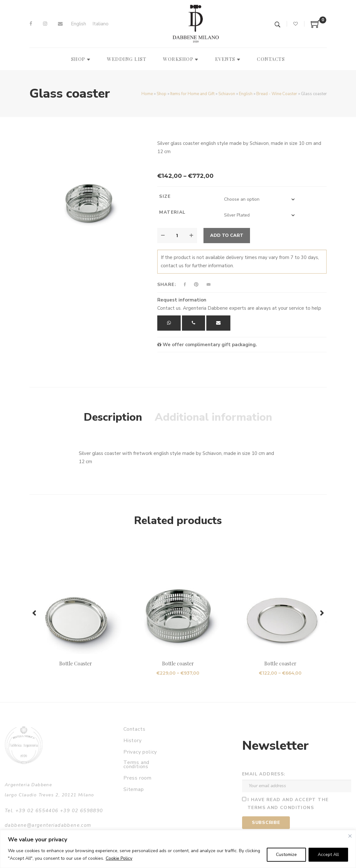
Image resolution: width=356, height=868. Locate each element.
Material (172, 212)
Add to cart (227, 235)
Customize (286, 855)
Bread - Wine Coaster (277, 94)
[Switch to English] (78, 24)
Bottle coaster (178, 663)
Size (165, 196)
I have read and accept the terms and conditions (288, 804)
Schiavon (227, 94)
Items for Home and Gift (192, 94)
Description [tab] (113, 417)
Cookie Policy (119, 858)
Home (147, 94)
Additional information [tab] (213, 417)
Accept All (328, 855)
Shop (162, 94)
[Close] (350, 836)
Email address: (264, 774)
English (246, 94)
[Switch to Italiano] (100, 24)
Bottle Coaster (76, 663)
